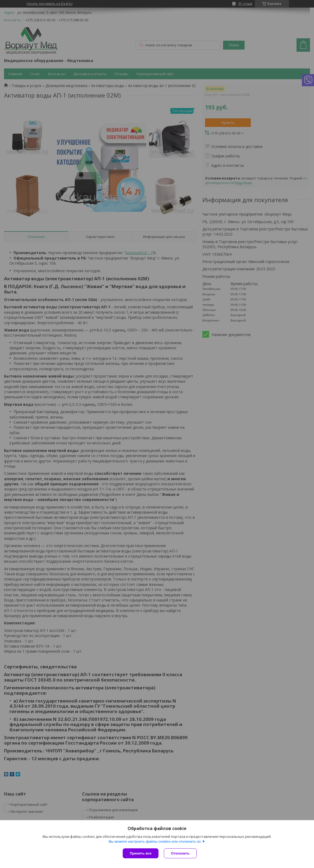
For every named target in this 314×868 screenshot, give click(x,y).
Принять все (141, 853)
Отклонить (180, 853)
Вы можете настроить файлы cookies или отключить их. (155, 841)
